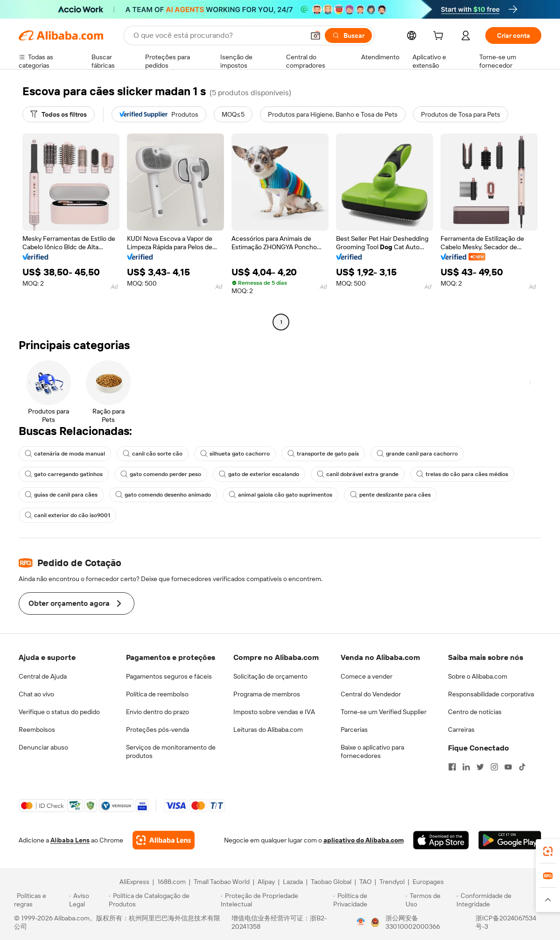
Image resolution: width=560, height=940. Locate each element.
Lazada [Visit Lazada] (293, 882)
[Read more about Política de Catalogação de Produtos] (163, 900)
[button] (315, 35)
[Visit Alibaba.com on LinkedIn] (466, 767)
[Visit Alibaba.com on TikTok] (522, 767)
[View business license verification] (361, 922)
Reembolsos (37, 730)
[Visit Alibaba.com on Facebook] (452, 767)
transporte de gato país (323, 454)
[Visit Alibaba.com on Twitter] (480, 767)
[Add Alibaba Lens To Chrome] (164, 840)
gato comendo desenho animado (163, 495)
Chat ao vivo (36, 694)
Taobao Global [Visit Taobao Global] (331, 882)
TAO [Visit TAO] (365, 882)
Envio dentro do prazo (157, 712)
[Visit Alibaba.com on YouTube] (508, 767)
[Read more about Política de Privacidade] (368, 900)
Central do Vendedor (371, 694)
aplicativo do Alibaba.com (364, 840)
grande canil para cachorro (417, 454)
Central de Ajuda (43, 676)
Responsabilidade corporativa (491, 694)
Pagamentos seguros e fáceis (169, 676)
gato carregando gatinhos (64, 474)
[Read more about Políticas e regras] (40, 900)
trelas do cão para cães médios (462, 474)
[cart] (440, 37)
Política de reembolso (157, 694)
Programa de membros (267, 694)
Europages (428, 882)
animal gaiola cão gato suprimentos (280, 495)
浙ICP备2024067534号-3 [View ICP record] (506, 922)
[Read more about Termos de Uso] (430, 900)
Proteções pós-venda (157, 730)
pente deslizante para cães (390, 495)
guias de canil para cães (61, 495)
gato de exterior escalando (259, 474)
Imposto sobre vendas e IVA (274, 712)
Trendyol (392, 882)
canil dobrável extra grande (358, 474)
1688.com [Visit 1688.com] (171, 882)
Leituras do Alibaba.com (268, 730)
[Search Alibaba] (218, 35)
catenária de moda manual (65, 454)
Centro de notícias (475, 712)
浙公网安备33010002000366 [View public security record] (413, 922)
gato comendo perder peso (161, 474)
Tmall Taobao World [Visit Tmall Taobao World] (222, 882)
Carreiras (461, 730)
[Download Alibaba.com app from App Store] (441, 840)
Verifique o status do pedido (59, 712)
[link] (548, 851)
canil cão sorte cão (153, 454)
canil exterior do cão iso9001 (67, 515)
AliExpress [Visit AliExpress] (134, 882)
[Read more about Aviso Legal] (88, 900)
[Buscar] (348, 35)
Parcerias (354, 730)
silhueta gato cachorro (235, 454)
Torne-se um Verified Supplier (384, 712)
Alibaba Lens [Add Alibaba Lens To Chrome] (70, 840)
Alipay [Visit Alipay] (266, 882)
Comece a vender (367, 676)
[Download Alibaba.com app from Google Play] (510, 840)
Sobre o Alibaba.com (478, 676)
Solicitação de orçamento (270, 676)
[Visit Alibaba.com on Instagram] (494, 767)
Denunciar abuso (43, 747)
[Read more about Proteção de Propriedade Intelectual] (276, 900)
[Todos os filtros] (59, 114)
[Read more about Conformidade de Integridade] (501, 900)
